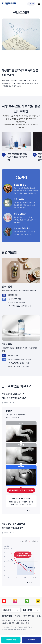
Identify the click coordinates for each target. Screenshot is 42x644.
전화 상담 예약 (11, 640)
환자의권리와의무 (29, 616)
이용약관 (18, 616)
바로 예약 (31, 640)
